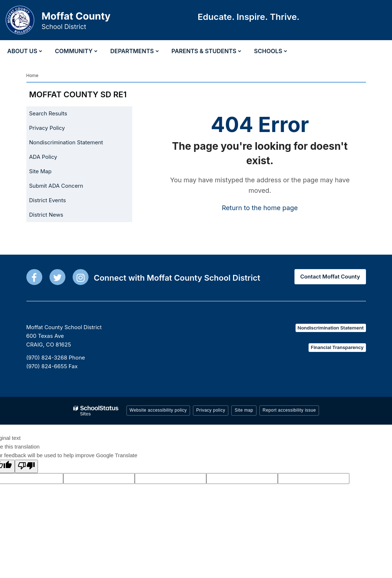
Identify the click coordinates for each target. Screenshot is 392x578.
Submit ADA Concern (56, 186)
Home (33, 75)
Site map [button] (244, 410)
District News (46, 215)
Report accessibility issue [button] (289, 410)
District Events (48, 200)
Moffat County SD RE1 (78, 94)
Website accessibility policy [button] (158, 410)
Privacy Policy (47, 128)
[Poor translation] (26, 466)
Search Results (48, 113)
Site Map (40, 171)
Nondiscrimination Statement (66, 142)
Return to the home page (260, 208)
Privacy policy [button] (211, 410)
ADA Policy (43, 157)
